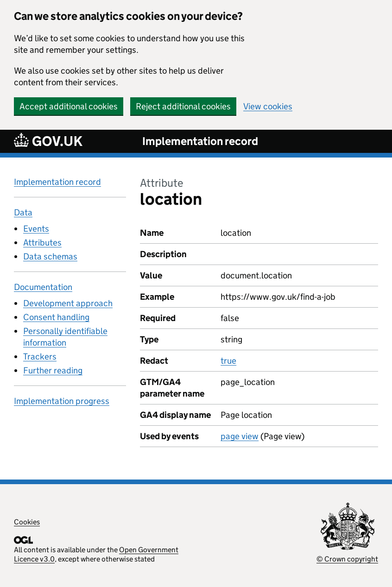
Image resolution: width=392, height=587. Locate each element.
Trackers (40, 357)
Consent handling (56, 317)
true (228, 361)
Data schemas (50, 256)
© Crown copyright (347, 559)
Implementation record (200, 141)
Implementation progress (62, 401)
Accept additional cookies (69, 106)
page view (240, 436)
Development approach (68, 303)
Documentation (43, 287)
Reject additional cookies (183, 106)
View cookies (268, 106)
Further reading (53, 370)
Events (36, 229)
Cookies (27, 522)
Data (23, 212)
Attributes (42, 243)
